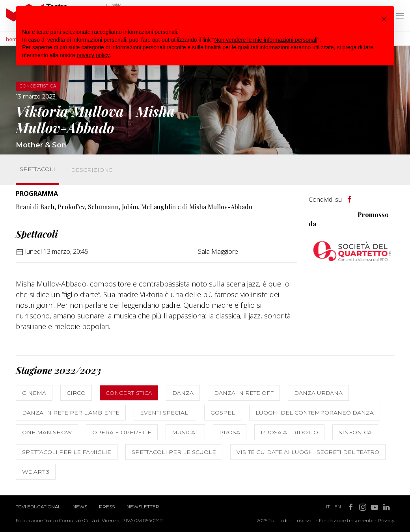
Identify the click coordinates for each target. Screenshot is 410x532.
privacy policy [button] (93, 55)
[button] (384, 19)
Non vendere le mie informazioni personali (266, 40)
